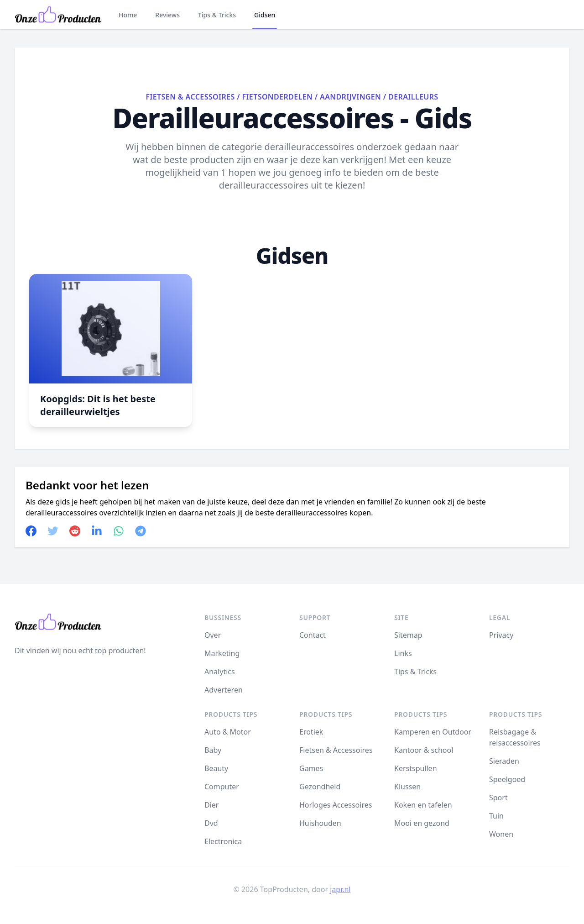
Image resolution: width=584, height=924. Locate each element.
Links (403, 653)
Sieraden (504, 761)
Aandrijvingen (350, 97)
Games (311, 768)
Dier (211, 805)
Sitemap (408, 635)
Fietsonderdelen (278, 97)
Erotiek (311, 732)
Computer (222, 787)
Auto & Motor (228, 732)
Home (128, 15)
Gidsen (265, 15)
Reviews (167, 15)
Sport (498, 798)
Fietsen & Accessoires (190, 97)
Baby (213, 750)
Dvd (211, 823)
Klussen (407, 787)
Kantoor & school (424, 750)
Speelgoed (507, 779)
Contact (313, 635)
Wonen (501, 834)
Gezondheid (320, 787)
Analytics (220, 672)
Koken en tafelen (423, 805)
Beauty (216, 768)
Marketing (222, 653)
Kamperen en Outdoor (433, 732)
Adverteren (224, 690)
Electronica (223, 841)
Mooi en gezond (422, 823)
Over (213, 635)
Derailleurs (413, 97)
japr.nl (340, 889)
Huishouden (320, 823)
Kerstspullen (416, 768)
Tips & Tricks (217, 15)
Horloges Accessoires (336, 805)
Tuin (496, 816)
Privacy (501, 635)
